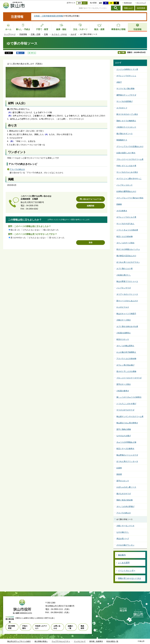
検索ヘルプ (128, 8)
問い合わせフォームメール (91, 199)
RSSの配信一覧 (112, 641)
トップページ (10, 34)
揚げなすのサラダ (124, 494)
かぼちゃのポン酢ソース (126, 487)
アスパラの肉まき (17, 169)
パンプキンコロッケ (125, 185)
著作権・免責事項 (96, 641)
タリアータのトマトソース (127, 294)
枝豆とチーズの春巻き (125, 449)
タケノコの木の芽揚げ (125, 506)
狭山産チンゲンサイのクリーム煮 (130, 416)
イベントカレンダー (127, 571)
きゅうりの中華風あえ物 (126, 442)
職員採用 (82, 627)
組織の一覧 (70, 627)
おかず (74, 34)
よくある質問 (124, 563)
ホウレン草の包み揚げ (125, 365)
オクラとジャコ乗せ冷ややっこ (129, 179)
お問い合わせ (57, 627)
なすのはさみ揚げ (124, 436)
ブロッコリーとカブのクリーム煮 (130, 159)
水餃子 (119, 82)
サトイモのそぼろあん (125, 224)
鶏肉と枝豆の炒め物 (125, 500)
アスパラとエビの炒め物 (126, 359)
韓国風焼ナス (122, 140)
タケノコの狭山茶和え (125, 346)
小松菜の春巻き (123, 391)
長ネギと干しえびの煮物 (126, 371)
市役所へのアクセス (41, 627)
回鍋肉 (119, 204)
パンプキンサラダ (124, 288)
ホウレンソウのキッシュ (126, 76)
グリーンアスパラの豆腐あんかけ (130, 146)
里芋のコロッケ (123, 481)
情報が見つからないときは (129, 578)
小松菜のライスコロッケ (126, 127)
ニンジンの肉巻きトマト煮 (127, 69)
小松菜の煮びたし (124, 275)
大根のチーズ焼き (124, 320)
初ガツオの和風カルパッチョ (128, 249)
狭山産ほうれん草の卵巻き (127, 423)
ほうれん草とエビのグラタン (128, 262)
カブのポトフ (122, 108)
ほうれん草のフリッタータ (127, 461)
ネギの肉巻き (122, 211)
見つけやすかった (18, 238)
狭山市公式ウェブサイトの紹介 (19, 641)
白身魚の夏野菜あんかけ (126, 191)
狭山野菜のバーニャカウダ (127, 455)
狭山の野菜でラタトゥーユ (127, 281)
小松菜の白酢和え (124, 333)
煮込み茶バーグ (123, 539)
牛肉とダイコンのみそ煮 (126, 166)
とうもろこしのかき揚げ (126, 404)
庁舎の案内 (25, 627)
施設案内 (122, 555)
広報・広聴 (35, 34)
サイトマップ (141, 3)
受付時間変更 (12, 627)
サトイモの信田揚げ (125, 101)
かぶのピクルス (123, 307)
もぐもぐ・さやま (59, 34)
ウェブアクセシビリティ (61, 641)
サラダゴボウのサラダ (125, 410)
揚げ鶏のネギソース (125, 134)
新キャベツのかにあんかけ (127, 301)
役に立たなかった (51, 230)
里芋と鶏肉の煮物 (124, 429)
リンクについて (80, 641)
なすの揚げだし (123, 532)
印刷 (123, 52)
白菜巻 (119, 468)
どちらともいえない (32, 230)
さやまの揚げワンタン (125, 545)
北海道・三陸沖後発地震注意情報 (48, 16)
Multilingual (128, 3)
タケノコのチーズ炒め (125, 243)
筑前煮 (119, 474)
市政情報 (23, 34)
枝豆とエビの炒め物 (125, 236)
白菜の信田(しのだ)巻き (126, 153)
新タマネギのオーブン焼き (127, 114)
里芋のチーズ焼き (124, 384)
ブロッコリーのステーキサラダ (129, 378)
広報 (46, 34)
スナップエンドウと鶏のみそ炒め (130, 198)
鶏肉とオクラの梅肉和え (126, 121)
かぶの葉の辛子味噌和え (126, 352)
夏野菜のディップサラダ (126, 95)
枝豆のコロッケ (123, 339)
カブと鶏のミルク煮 (125, 269)
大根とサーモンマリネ (125, 526)
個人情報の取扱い (41, 641)
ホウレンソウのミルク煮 (126, 217)
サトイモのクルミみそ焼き (127, 172)
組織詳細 (91, 206)
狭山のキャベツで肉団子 (126, 314)
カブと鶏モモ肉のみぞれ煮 (127, 326)
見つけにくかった (57, 238)
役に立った (15, 230)
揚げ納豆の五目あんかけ (126, 256)
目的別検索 (141, 8)
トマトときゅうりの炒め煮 (127, 230)
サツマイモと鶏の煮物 (125, 89)
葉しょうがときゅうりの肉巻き (129, 397)
